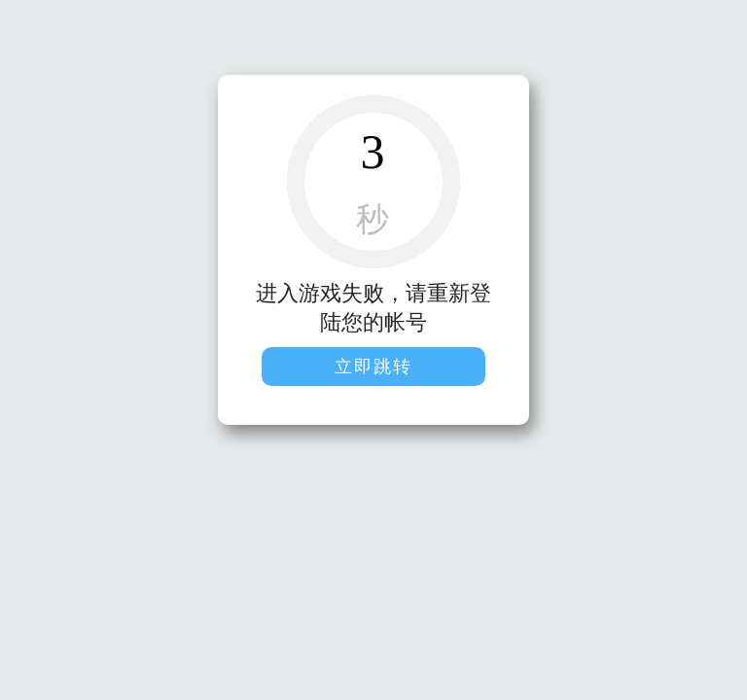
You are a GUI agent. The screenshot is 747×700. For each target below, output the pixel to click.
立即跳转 (373, 367)
